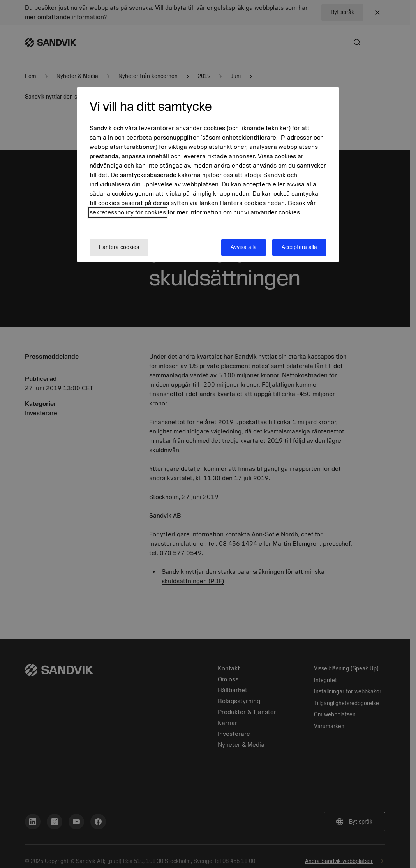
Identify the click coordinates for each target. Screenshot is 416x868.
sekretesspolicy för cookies (128, 212)
